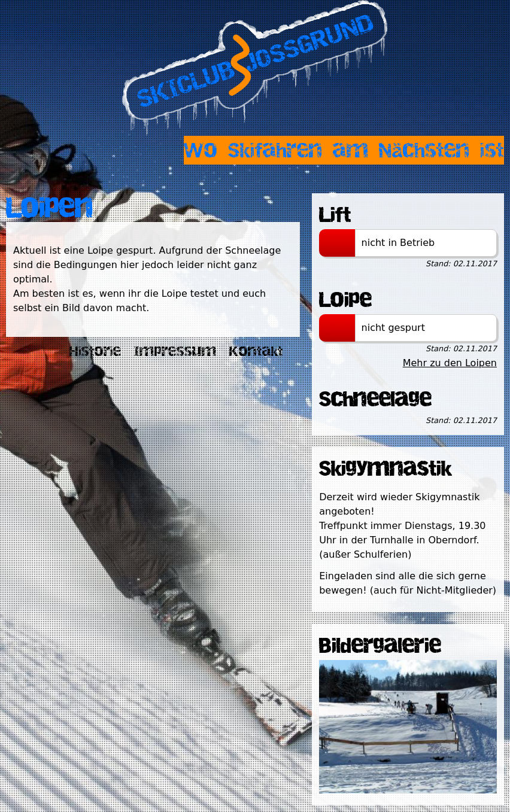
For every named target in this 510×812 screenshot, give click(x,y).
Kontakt (256, 351)
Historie (95, 351)
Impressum (175, 351)
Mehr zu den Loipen (450, 363)
